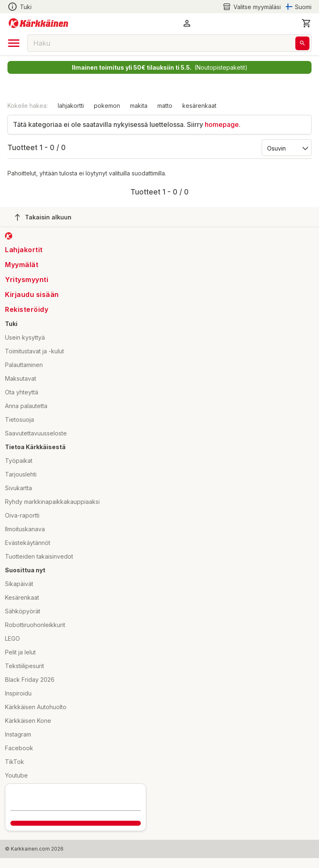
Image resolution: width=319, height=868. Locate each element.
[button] (187, 23)
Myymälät (22, 265)
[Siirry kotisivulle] (38, 23)
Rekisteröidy (27, 309)
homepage (222, 124)
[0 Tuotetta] (307, 23)
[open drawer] (14, 43)
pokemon (107, 106)
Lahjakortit (24, 250)
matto (165, 106)
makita (139, 106)
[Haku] (302, 43)
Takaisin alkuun (43, 217)
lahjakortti (71, 106)
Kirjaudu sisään (32, 294)
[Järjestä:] (286, 148)
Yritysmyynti (27, 280)
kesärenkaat (199, 106)
